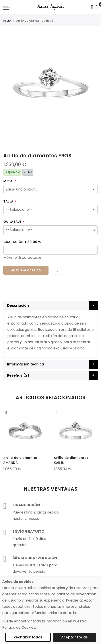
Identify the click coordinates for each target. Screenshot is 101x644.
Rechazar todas (28, 637)
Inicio (7, 21)
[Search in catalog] (92, 7)
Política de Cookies (19, 627)
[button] (6, 413)
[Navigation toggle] (7, 8)
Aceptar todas (74, 637)
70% (28, 172)
